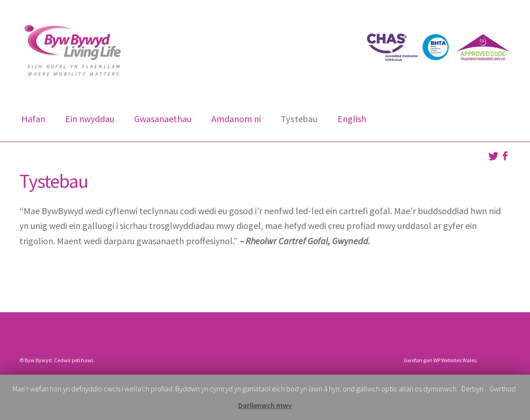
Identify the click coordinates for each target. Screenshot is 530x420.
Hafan (33, 119)
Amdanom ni (236, 119)
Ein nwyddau (90, 119)
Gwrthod (502, 389)
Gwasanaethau (163, 119)
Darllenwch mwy (265, 405)
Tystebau (299, 119)
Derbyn (472, 389)
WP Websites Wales (455, 360)
